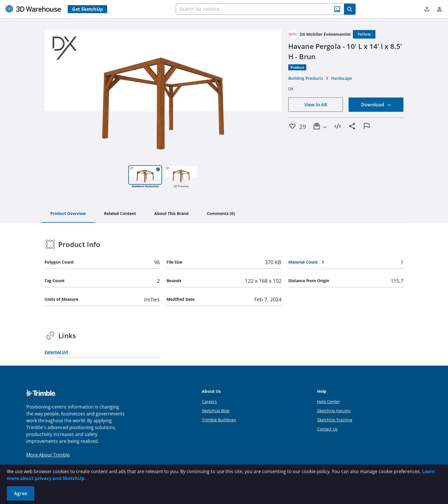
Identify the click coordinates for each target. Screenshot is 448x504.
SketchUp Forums (334, 411)
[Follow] (364, 34)
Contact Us (327, 429)
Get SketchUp (87, 9)
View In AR (316, 105)
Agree (21, 493)
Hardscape (342, 78)
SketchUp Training (335, 420)
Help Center (329, 402)
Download (376, 105)
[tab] (68, 214)
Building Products (306, 78)
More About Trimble (48, 455)
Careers (209, 402)
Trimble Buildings (219, 420)
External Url (56, 352)
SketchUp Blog (216, 411)
